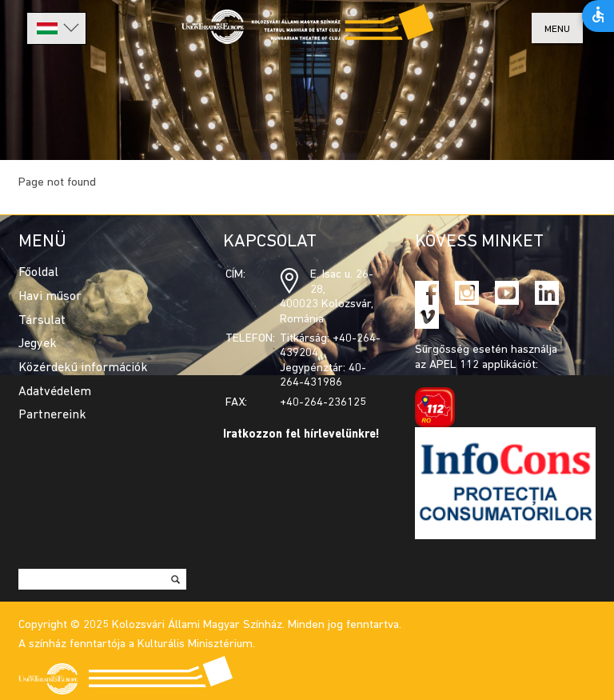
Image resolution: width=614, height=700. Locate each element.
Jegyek (38, 344)
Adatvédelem (55, 392)
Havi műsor (50, 297)
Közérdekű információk (83, 368)
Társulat (42, 321)
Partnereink (52, 415)
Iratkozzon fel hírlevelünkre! (301, 435)
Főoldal (38, 273)
